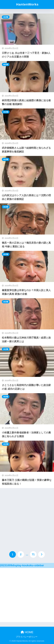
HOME (27, 632)
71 (33, 554)
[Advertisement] (27, 517)
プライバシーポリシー (27, 637)
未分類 (6, 17)
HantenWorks (27, 4)
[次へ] (41, 554)
